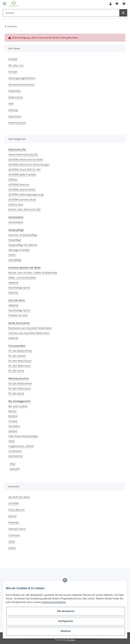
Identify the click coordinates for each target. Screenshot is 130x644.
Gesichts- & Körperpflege (23, 235)
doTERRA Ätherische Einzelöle (26, 159)
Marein (13, 516)
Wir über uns (16, 65)
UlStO (12, 542)
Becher (12, 411)
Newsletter (15, 91)
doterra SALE (16, 204)
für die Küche (16, 371)
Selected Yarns (17, 529)
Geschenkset (16, 222)
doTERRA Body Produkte (22, 174)
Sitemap (13, 110)
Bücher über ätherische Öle (24, 209)
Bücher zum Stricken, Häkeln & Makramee (33, 273)
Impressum (15, 116)
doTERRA (14, 503)
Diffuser (13, 179)
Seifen (12, 255)
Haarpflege (15, 240)
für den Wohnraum (20, 366)
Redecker (14, 522)
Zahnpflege (15, 260)
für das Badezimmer (20, 351)
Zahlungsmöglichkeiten (22, 78)
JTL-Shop (71, 640)
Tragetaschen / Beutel (21, 446)
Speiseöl (15, 469)
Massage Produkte (19, 250)
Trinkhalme (15, 451)
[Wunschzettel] (117, 4)
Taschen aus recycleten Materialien (29, 333)
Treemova (14, 535)
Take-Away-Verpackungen (23, 436)
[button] (111, 4)
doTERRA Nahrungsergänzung (26, 194)
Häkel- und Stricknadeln (22, 278)
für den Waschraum (20, 361)
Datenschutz (16, 97)
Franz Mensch (17, 510)
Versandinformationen (21, 84)
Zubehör (13, 292)
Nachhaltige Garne (19, 287)
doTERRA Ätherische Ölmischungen (29, 164)
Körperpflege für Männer (23, 245)
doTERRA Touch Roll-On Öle (24, 169)
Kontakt (13, 59)
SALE (13, 464)
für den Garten (17, 356)
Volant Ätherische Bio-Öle (23, 154)
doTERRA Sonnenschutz (22, 199)
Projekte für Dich (18, 315)
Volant (12, 548)
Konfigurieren (66, 621)
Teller (12, 441)
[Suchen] (61, 13)
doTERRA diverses (19, 184)
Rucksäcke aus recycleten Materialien (30, 328)
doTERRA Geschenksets (22, 189)
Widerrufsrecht (17, 123)
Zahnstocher (16, 456)
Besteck (13, 416)
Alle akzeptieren (66, 611)
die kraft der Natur (19, 497)
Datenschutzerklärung (54, 602)
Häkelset (13, 283)
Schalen (13, 421)
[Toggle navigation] (4, 2)
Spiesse (13, 431)
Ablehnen (66, 631)
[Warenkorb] (124, 4)
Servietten (14, 426)
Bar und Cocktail (18, 406)
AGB (11, 104)
